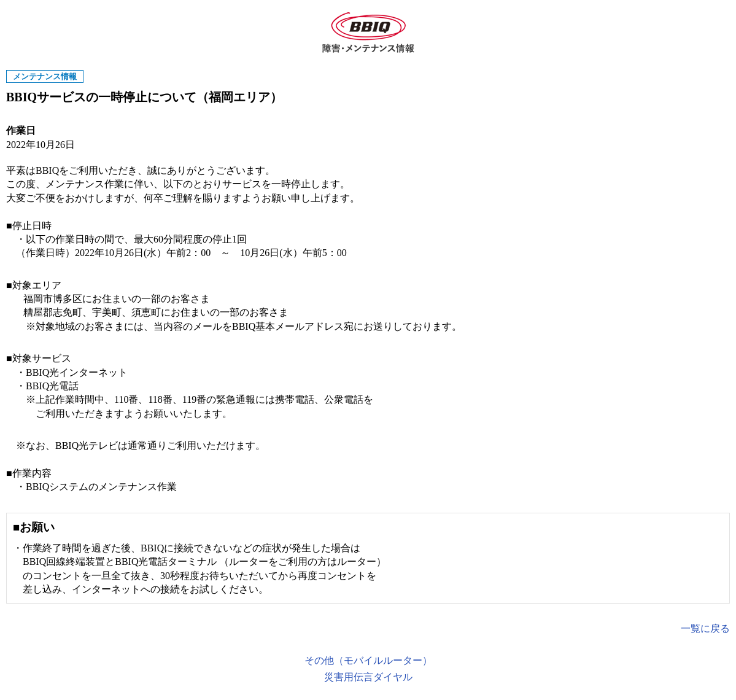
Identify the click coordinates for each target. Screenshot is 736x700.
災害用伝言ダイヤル (368, 677)
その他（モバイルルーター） (368, 660)
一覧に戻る (705, 628)
